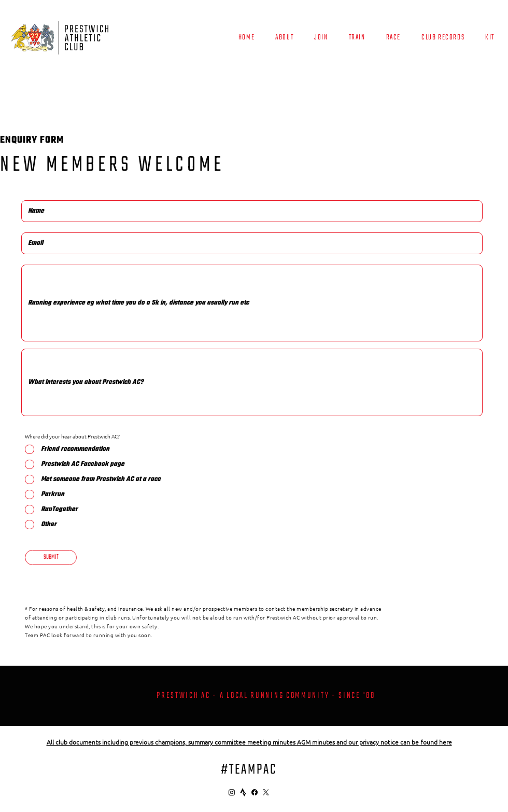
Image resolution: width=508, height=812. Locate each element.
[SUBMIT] (51, 558)
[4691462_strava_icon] (243, 792)
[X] (266, 792)
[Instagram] (232, 792)
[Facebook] (255, 792)
